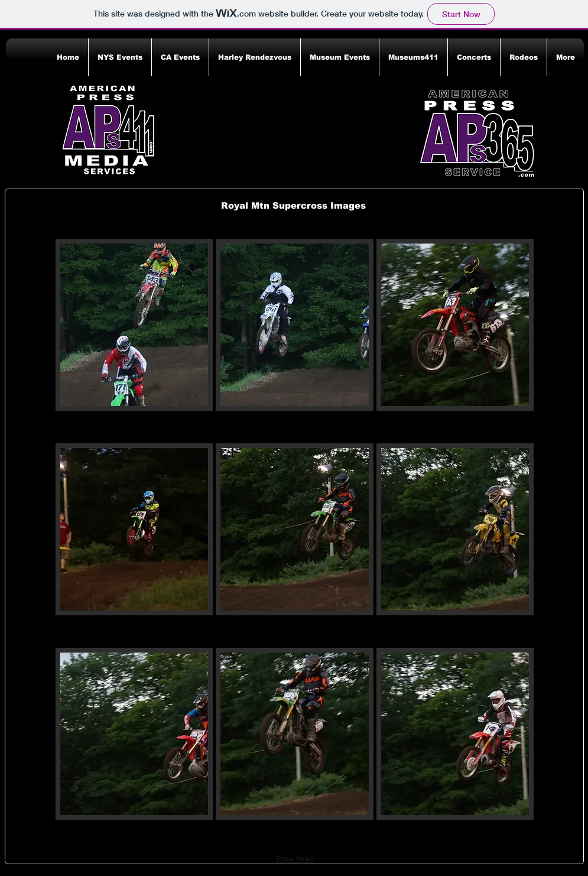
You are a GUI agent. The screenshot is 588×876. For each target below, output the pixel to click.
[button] (120, 57)
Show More (295, 859)
